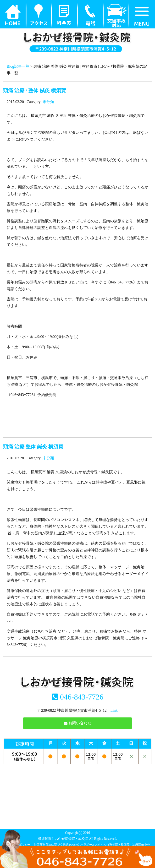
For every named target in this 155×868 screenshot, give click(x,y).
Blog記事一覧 (18, 66)
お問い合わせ (77, 723)
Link (114, 710)
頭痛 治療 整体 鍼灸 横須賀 (33, 447)
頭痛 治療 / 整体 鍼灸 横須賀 (35, 90)
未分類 (48, 102)
